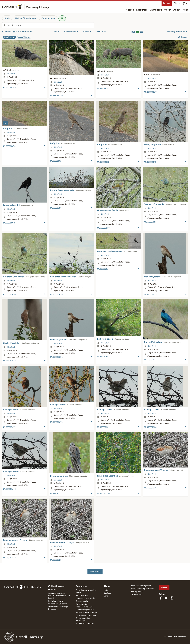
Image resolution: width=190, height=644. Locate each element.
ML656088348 (9, 88)
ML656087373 (56, 494)
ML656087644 (150, 360)
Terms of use (136, 594)
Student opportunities (85, 623)
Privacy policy (137, 592)
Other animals (48, 18)
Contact (107, 596)
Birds (7, 18)
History (107, 590)
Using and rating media (85, 598)
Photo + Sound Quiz (84, 607)
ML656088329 (56, 96)
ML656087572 (9, 427)
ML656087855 (56, 294)
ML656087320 (103, 494)
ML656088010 (9, 223)
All (62, 18)
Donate (167, 3)
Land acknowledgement (141, 586)
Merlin (168, 10)
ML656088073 (103, 162)
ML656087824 (9, 361)
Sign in (177, 3)
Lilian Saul (11, 74)
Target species (82, 604)
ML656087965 (56, 208)
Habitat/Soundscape (26, 18)
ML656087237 (9, 558)
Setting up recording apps (86, 613)
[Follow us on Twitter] (166, 598)
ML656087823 (150, 294)
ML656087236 (150, 488)
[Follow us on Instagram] (172, 598)
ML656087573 (56, 422)
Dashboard (156, 10)
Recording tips (82, 595)
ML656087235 (56, 560)
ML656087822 (56, 357)
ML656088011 (150, 162)
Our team (107, 593)
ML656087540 (9, 489)
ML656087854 (103, 269)
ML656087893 (150, 222)
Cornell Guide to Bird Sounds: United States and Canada (59, 596)
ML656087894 (9, 294)
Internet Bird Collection (58, 604)
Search (130, 10)
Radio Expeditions (56, 601)
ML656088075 (9, 146)
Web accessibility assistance (143, 589)
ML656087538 (150, 427)
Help (185, 10)
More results (95, 571)
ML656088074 (56, 161)
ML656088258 (103, 89)
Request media (82, 601)
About (177, 10)
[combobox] (50, 25)
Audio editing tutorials (85, 610)
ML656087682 (103, 357)
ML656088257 (150, 92)
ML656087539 (103, 427)
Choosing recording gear (86, 615)
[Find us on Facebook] (161, 598)
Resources (142, 10)
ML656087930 (103, 228)
